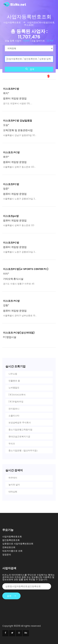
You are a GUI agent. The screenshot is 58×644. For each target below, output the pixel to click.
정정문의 (7, 555)
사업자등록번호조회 (12, 537)
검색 (30, 69)
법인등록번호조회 (11, 540)
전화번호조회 (9, 547)
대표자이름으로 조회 (12, 551)
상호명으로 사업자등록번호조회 (18, 544)
